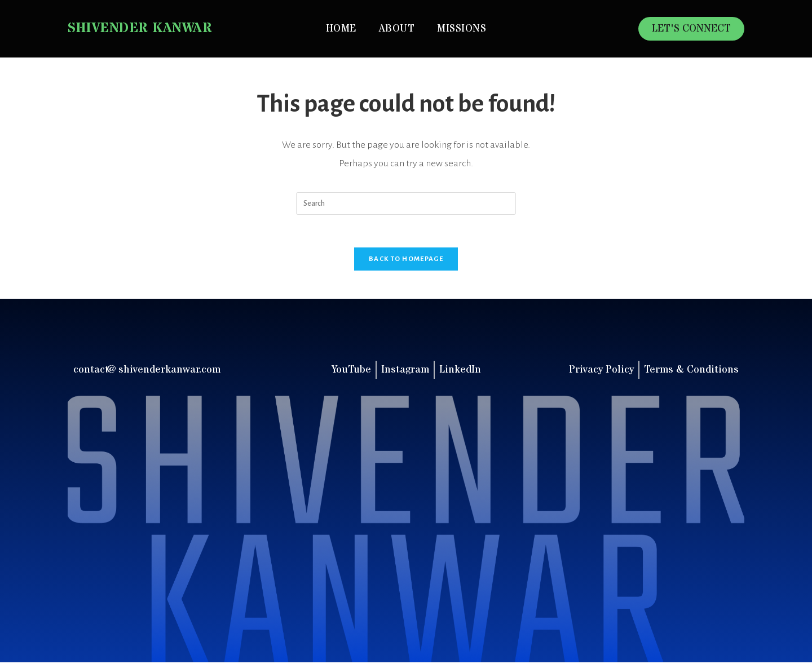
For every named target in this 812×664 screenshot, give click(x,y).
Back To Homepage (406, 260)
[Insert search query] (406, 203)
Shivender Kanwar (140, 28)
